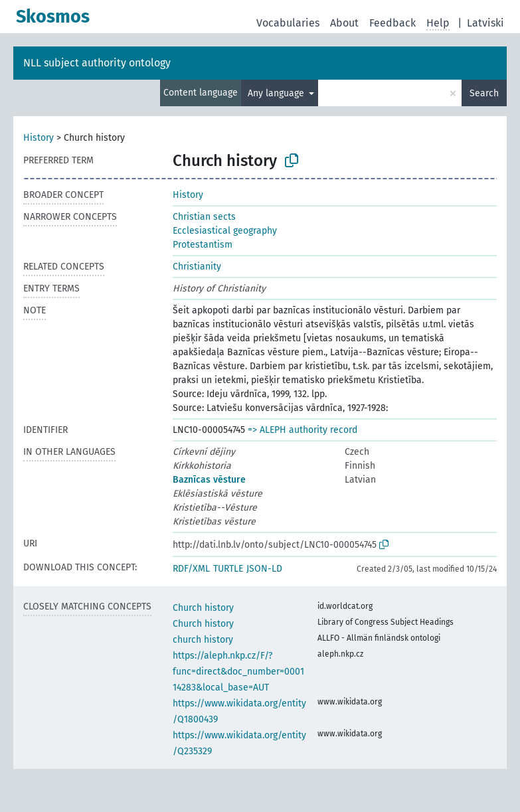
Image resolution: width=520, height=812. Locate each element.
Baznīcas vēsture (209, 480)
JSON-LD (264, 569)
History (39, 138)
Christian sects (204, 217)
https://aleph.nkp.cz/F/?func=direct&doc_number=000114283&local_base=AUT (238, 672)
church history (203, 640)
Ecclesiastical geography (225, 231)
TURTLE (228, 569)
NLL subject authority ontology (97, 63)
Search (484, 93)
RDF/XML (191, 569)
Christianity (197, 267)
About (344, 23)
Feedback (392, 23)
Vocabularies (288, 23)
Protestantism (203, 245)
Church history (203, 608)
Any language (277, 93)
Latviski (485, 23)
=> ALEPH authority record (303, 430)
